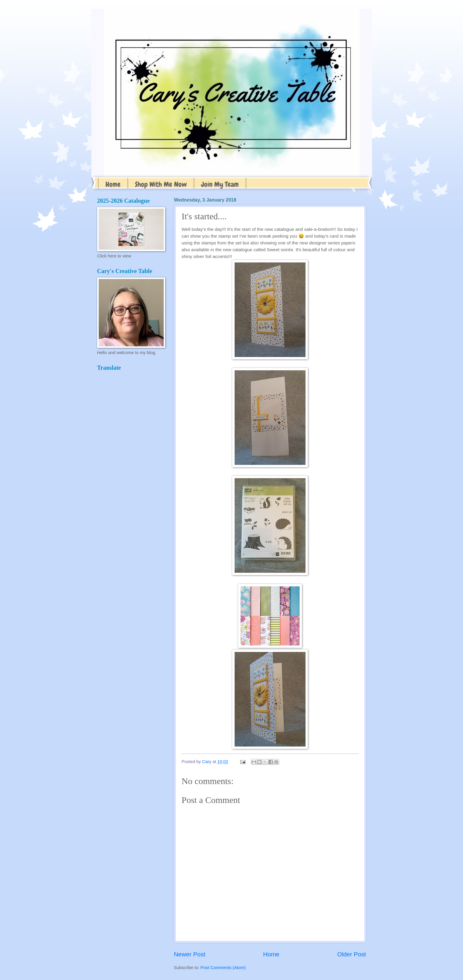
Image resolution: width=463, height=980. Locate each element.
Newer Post (190, 954)
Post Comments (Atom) (223, 968)
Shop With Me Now (161, 184)
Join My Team (220, 184)
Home (113, 184)
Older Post (351, 954)
